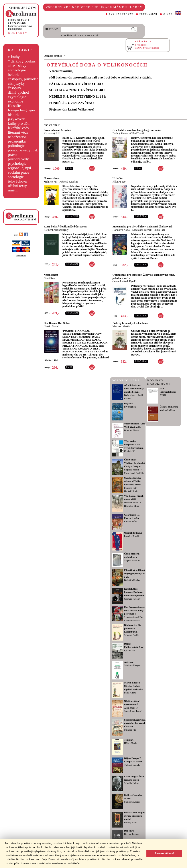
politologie (16, 146)
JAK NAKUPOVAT (121, 14)
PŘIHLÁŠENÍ (149, 14)
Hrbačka (117, 178)
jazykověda (17, 119)
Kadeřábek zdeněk (142, 230)
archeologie (17, 70)
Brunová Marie (131, 430)
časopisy (15, 88)
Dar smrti (129, 831)
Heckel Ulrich (131, 491)
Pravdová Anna (133, 620)
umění (13, 190)
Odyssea (128, 403)
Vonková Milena (168, 410)
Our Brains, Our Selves (57, 323)
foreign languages (22, 110)
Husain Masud (51, 326)
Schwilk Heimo (132, 783)
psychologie (17, 164)
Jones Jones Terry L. (134, 711)
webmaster (21, 256)
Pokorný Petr (130, 488)
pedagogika (17, 141)
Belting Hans (130, 823)
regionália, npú (20, 168)
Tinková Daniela (132, 765)
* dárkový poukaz (22, 61)
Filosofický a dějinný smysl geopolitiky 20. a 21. (135, 574)
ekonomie (16, 101)
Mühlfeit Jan (50, 182)
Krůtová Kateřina (69, 182)
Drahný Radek (120, 133)
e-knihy (14, 57)
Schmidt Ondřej (132, 635)
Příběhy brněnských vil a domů (130, 323)
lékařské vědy (19, 128)
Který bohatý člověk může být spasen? (66, 227)
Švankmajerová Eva (134, 617)
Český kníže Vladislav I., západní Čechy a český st (135, 463)
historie (14, 115)
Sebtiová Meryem (133, 665)
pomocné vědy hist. (23, 150)
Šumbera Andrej (132, 802)
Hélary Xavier (131, 743)
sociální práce (19, 172)
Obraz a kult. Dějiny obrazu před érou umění (135, 816)
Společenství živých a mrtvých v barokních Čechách (135, 723)
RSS (18, 235)
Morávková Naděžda (134, 473)
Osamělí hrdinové (133, 533)
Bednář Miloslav (132, 580)
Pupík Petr (159, 230)
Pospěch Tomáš (132, 536)
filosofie (14, 106)
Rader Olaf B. (131, 521)
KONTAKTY (18, 33)
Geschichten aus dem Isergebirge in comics (137, 130)
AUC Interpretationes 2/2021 (168, 392)
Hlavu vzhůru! (52, 178)
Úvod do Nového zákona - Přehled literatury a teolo (133, 481)
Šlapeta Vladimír (132, 560)
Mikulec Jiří (130, 730)
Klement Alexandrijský (56, 230)
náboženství (17, 137)
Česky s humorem (169, 407)
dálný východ (18, 92)
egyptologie (17, 97)
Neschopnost (51, 275)
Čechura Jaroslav (132, 599)
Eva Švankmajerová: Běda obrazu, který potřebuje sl (135, 610)
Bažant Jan (129, 395)
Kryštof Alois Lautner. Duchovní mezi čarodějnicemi (134, 592)
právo (12, 155)
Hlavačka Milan (132, 506)
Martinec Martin (121, 326)
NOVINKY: (53, 125)
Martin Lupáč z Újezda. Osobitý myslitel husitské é (133, 686)
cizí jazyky (16, 83)
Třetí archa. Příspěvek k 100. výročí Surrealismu (134, 445)
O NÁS (168, 14)
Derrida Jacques (132, 834)
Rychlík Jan (130, 650)
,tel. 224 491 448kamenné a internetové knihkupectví (20, 24)
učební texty (17, 186)
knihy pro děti (19, 124)
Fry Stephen (130, 407)
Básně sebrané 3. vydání (57, 130)
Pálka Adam (130, 693)
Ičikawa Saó (119, 182)
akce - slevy (17, 66)
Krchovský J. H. (52, 133)
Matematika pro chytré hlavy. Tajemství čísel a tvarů (142, 227)
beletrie (14, 75)
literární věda (18, 132)
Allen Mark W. (131, 708)
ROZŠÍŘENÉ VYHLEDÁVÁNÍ (80, 35)
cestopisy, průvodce (23, 79)
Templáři (129, 740)
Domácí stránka (53, 56)
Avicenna (129, 662)
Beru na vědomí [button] (164, 853)
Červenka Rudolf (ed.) (124, 281)
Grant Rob (49, 278)
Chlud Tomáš (137, 133)
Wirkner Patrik (131, 503)
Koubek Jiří (130, 451)
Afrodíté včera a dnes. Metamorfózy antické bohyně (134, 389)
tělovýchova (17, 181)
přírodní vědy (18, 159)
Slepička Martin (132, 470)
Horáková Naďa (121, 230)
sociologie (16, 177)
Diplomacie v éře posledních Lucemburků (133, 628)
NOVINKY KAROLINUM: (159, 382)
